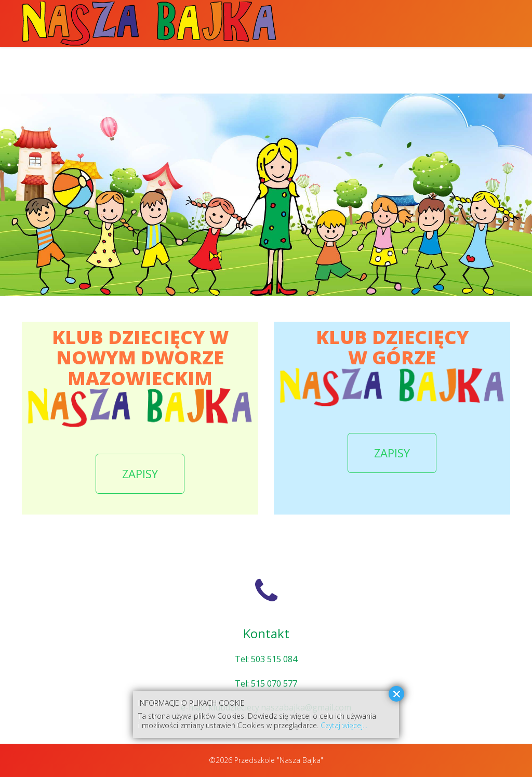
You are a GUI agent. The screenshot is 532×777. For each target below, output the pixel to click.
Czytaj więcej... (344, 725)
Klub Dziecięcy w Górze (404, 70)
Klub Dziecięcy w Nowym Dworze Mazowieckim (236, 70)
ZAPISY (140, 473)
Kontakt (488, 70)
